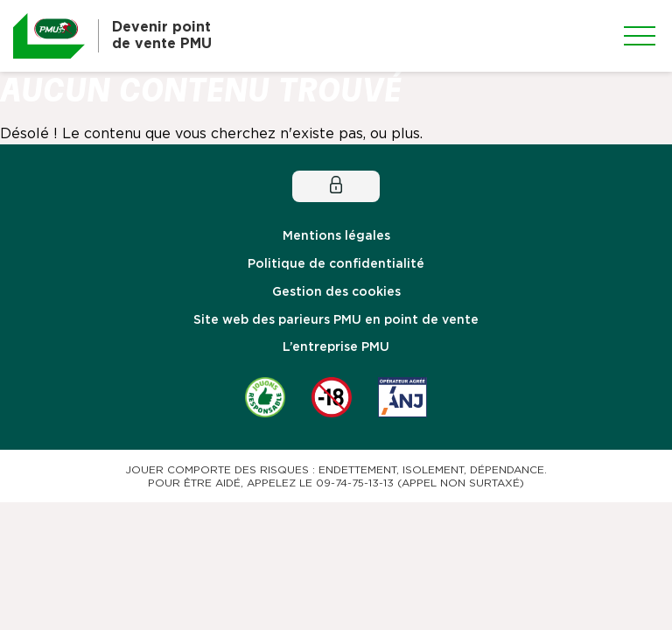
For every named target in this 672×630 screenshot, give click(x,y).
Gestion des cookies (336, 292)
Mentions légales (336, 236)
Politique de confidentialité (336, 264)
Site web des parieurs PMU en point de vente (336, 320)
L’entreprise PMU (336, 347)
